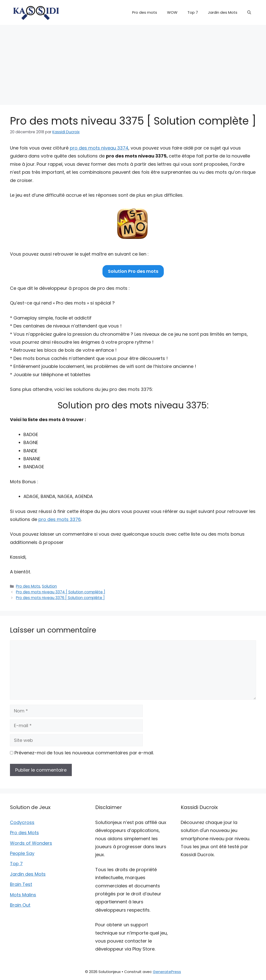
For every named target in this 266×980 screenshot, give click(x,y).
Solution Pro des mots (133, 271)
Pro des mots (145, 12)
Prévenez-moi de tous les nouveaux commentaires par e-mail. (84, 753)
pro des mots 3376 (60, 519)
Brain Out (20, 905)
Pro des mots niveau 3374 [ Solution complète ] (61, 592)
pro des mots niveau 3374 (99, 148)
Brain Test (21, 884)
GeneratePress (167, 972)
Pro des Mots (28, 586)
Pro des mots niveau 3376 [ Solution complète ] (60, 598)
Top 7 (193, 12)
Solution (49, 586)
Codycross (22, 822)
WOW (172, 12)
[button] (249, 12)
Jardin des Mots (223, 12)
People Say (22, 853)
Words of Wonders (31, 843)
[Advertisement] (133, 62)
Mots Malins (23, 895)
